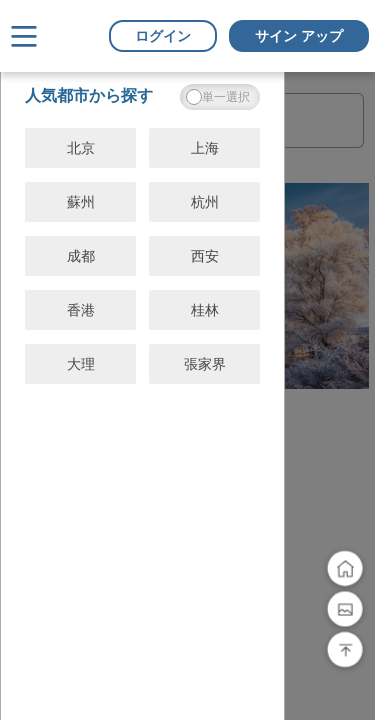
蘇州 (81, 202)
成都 (81, 256)
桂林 (205, 310)
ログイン (163, 36)
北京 (81, 148)
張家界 (205, 364)
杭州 (205, 202)
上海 (205, 148)
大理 (81, 364)
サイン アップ (299, 36)
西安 (205, 256)
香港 (81, 310)
